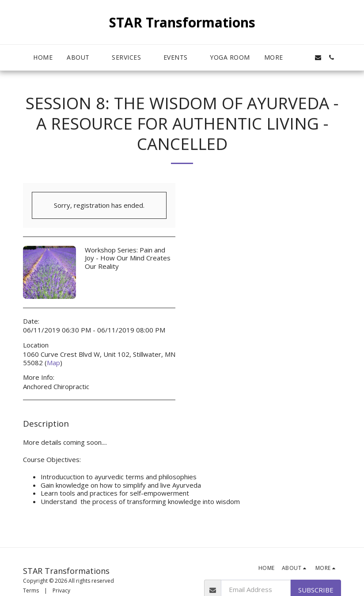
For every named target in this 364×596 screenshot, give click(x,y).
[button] (82, 58)
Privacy (61, 590)
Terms (31, 590)
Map (53, 363)
